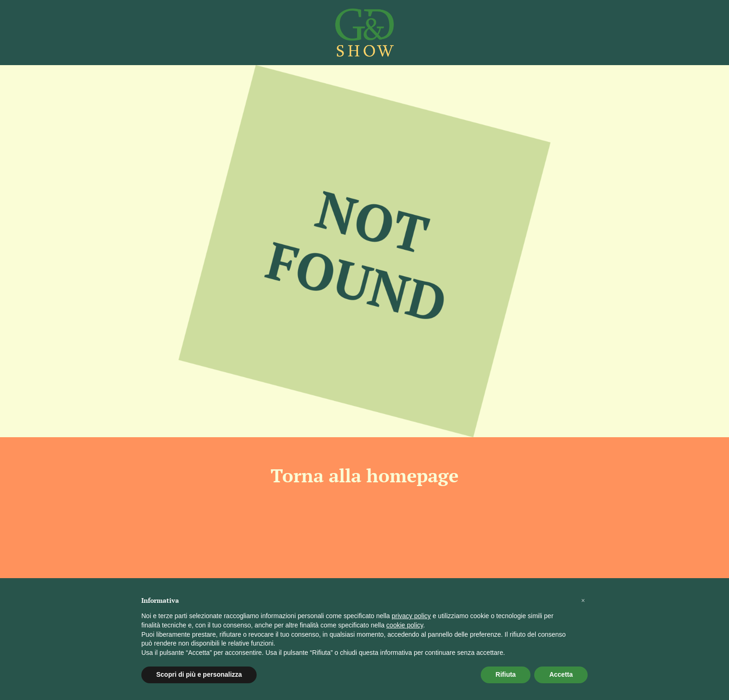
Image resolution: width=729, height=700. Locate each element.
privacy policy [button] (411, 616)
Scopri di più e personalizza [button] (199, 674)
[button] (583, 600)
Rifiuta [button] (506, 674)
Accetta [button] (561, 674)
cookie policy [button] (405, 625)
